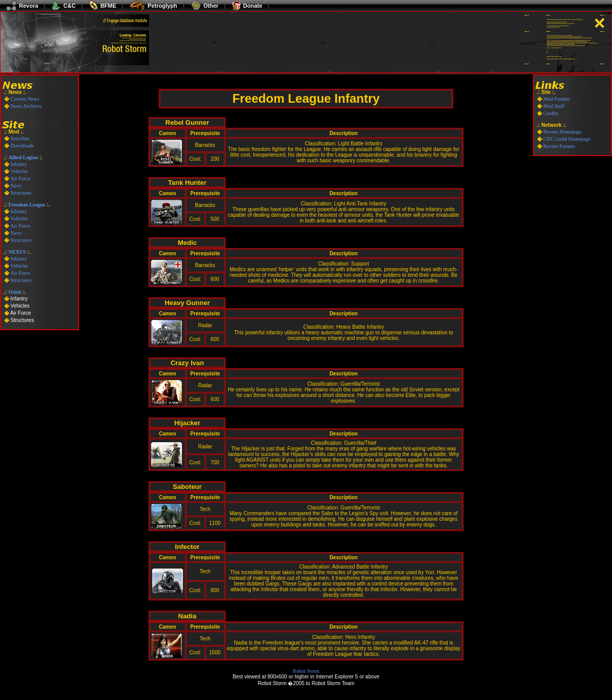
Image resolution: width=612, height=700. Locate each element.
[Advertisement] (279, 58)
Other (205, 6)
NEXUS (17, 252)
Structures (21, 193)
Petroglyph (153, 6)
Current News (25, 99)
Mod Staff (554, 106)
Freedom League (27, 205)
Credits (551, 113)
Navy (16, 186)
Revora (22, 6)
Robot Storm (306, 671)
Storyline (20, 138)
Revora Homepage (562, 132)
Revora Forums (559, 146)
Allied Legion (23, 157)
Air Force (20, 178)
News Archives (26, 106)
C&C (63, 6)
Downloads (22, 146)
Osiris (15, 292)
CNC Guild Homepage (567, 139)
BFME (103, 6)
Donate (247, 6)
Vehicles (19, 171)
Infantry (18, 164)
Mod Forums (557, 99)
